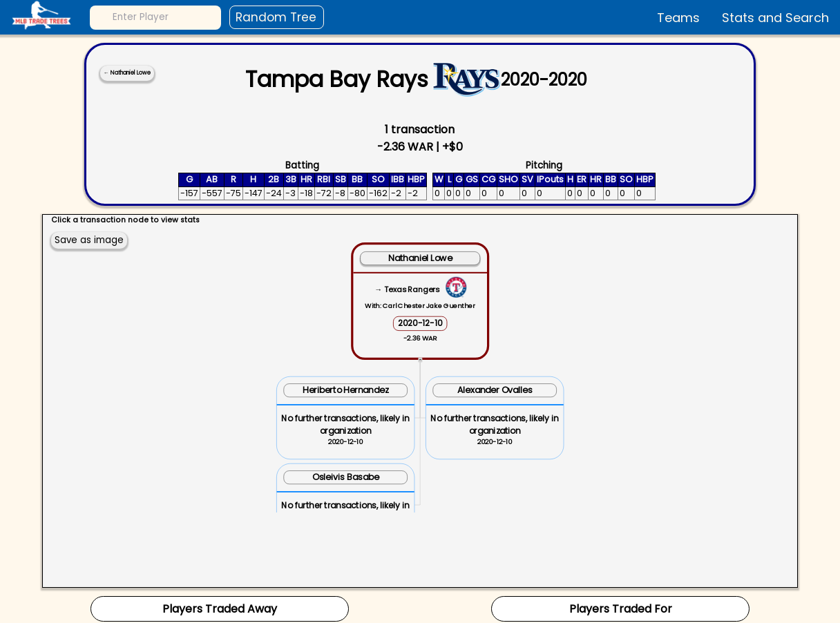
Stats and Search (775, 18)
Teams (678, 18)
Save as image (89, 240)
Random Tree (276, 17)
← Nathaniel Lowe (127, 73)
